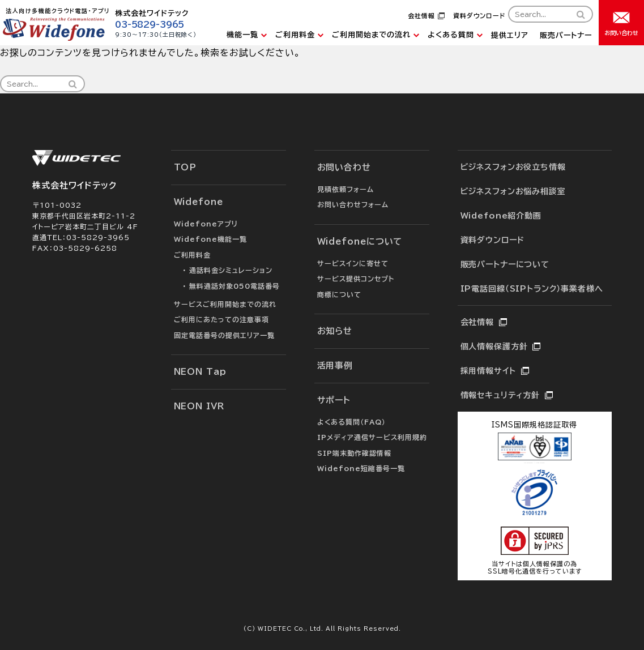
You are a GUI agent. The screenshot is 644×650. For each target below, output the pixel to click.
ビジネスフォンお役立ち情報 (513, 167)
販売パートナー (566, 35)
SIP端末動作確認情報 (354, 453)
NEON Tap (200, 372)
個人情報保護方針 (494, 347)
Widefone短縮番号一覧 (361, 468)
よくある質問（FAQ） (351, 422)
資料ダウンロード (479, 16)
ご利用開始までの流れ (371, 35)
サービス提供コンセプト (356, 279)
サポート (334, 400)
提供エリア (510, 35)
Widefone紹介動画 (501, 216)
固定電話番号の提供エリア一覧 (224, 335)
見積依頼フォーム (346, 189)
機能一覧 (242, 35)
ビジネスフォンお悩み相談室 (513, 191)
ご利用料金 (295, 35)
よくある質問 (451, 35)
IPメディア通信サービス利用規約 (372, 437)
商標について (339, 294)
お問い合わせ (344, 167)
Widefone (199, 202)
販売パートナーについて (505, 264)
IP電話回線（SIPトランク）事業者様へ (532, 289)
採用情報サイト (488, 371)
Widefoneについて (360, 241)
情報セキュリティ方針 (500, 395)
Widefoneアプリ (206, 224)
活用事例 (335, 365)
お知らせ (335, 331)
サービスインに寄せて (353, 263)
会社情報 (421, 16)
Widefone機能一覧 (210, 239)
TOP (185, 167)
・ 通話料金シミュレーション (227, 270)
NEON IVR (199, 406)
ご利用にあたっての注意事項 (221, 319)
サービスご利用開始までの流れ (225, 304)
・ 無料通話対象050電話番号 (231, 286)
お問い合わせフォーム (353, 204)
